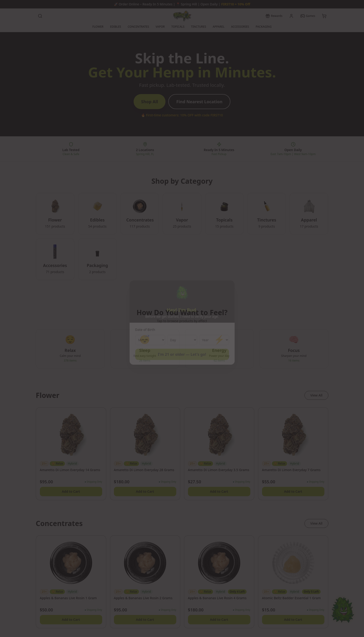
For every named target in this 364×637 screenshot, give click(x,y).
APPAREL (218, 27)
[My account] (291, 16)
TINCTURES (199, 27)
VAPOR (160, 27)
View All (316, 395)
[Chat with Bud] (343, 616)
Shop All (150, 102)
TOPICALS (178, 27)
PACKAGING (264, 27)
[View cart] (324, 16)
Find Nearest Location (199, 102)
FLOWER (98, 27)
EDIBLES (115, 27)
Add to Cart (71, 491)
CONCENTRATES (138, 27)
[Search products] (40, 16)
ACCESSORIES (240, 27)
